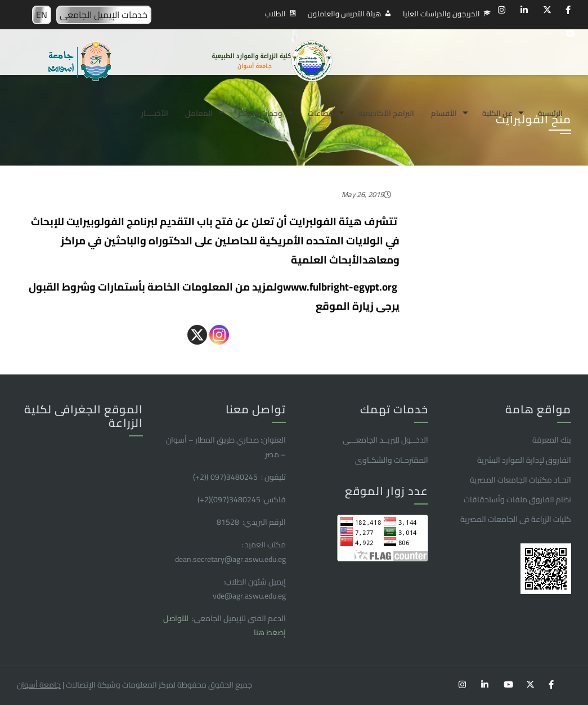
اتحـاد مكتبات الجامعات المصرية (520, 480)
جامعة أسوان (39, 685)
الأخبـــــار (155, 113)
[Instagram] (219, 335)
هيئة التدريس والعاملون (344, 14)
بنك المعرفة (552, 440)
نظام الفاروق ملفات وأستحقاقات (517, 499)
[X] (197, 335)
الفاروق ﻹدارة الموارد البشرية (524, 460)
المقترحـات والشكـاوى (392, 460)
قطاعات (320, 113)
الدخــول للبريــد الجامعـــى (385, 440)
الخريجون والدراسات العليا (441, 14)
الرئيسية (550, 113)
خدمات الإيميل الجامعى (104, 15)
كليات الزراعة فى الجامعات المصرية (516, 519)
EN (42, 15)
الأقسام (444, 113)
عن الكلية (497, 113)
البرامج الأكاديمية (386, 113)
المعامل (199, 113)
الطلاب (275, 14)
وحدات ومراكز (260, 113)
